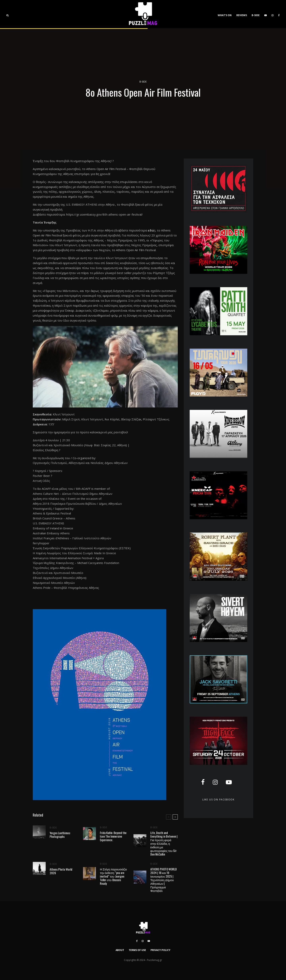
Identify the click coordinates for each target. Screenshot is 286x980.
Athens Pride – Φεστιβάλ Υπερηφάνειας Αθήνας (66, 588)
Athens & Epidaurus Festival (52, 513)
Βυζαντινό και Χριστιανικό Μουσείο (58, 573)
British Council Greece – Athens (54, 518)
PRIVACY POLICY (160, 950)
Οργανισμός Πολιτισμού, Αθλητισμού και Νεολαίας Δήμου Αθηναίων (80, 463)
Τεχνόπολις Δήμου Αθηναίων (53, 568)
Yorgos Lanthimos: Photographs (60, 835)
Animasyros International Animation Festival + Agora (68, 558)
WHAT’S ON (225, 15)
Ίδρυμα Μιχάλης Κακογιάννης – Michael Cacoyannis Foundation (76, 563)
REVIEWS (242, 15)
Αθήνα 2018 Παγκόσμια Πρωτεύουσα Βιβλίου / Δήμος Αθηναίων (77, 504)
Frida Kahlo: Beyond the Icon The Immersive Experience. (113, 836)
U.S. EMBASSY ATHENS (82, 204)
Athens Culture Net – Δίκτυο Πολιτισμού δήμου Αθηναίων (73, 494)
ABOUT (120, 950)
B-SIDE (256, 15)
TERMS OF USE (137, 950)
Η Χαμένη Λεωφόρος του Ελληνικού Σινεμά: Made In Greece (74, 553)
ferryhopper (41, 543)
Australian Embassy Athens (51, 533)
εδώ (151, 230)
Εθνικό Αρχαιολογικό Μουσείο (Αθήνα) (60, 578)
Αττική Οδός (41, 481)
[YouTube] (266, 14)
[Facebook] (279, 14)
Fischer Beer (41, 476)
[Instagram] (272, 14)
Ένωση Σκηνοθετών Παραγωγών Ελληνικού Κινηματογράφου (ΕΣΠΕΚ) (82, 548)
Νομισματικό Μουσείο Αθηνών (54, 583)
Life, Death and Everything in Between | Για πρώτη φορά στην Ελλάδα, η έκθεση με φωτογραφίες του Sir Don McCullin (164, 845)
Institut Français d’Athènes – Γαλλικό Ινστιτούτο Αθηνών (72, 538)
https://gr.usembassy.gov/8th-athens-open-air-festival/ (104, 214)
